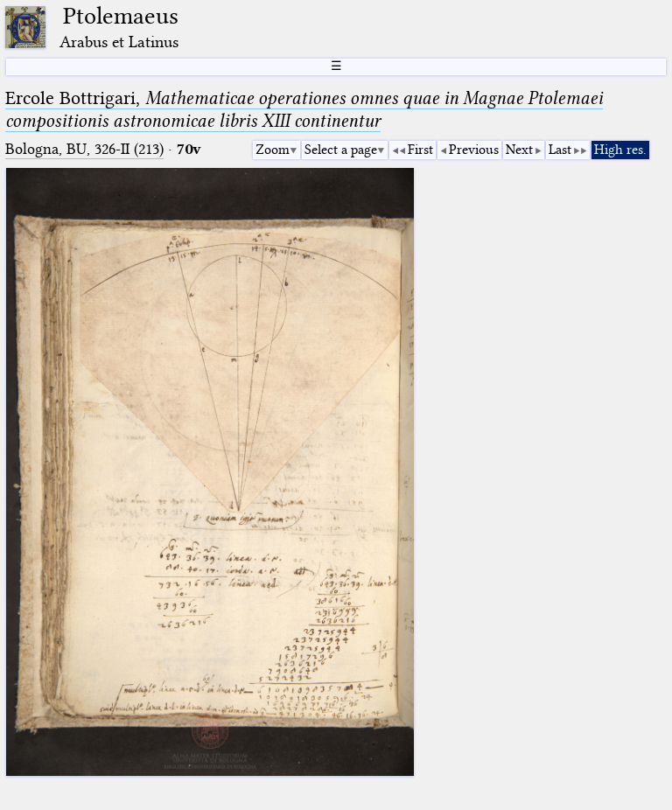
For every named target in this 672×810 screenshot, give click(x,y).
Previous (474, 150)
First (420, 150)
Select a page (341, 150)
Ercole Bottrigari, (304, 109)
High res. (620, 150)
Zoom (273, 150)
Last (560, 150)
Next (519, 150)
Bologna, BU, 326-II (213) (84, 149)
